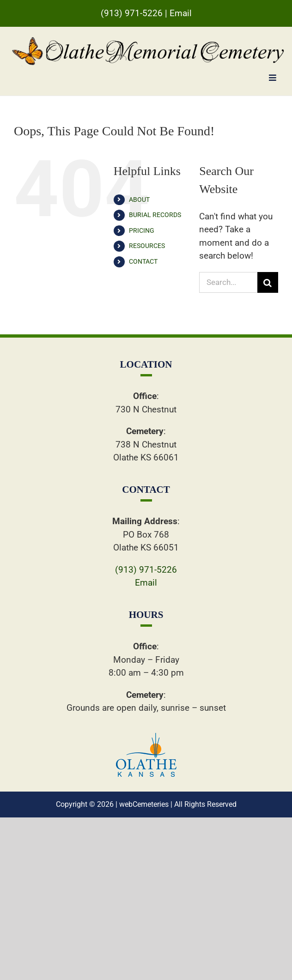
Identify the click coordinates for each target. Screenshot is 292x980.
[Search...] (228, 282)
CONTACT (143, 261)
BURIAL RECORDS (155, 215)
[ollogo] (146, 737)
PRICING (142, 230)
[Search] (268, 282)
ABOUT (139, 200)
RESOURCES (147, 246)
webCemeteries (144, 804)
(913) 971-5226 (132, 13)
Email (181, 13)
